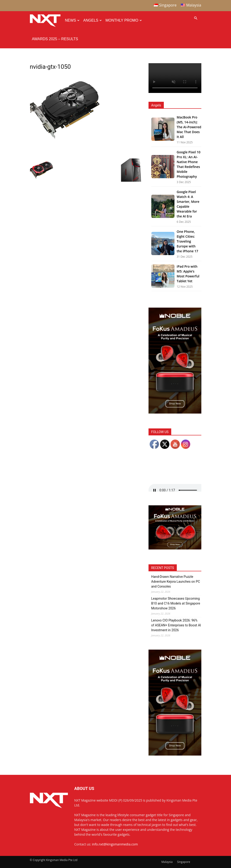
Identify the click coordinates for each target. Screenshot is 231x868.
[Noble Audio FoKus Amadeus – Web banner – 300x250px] (175, 548)
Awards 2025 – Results (55, 39)
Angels (92, 20)
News (72, 20)
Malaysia (167, 862)
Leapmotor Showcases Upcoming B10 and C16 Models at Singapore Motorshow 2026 (176, 603)
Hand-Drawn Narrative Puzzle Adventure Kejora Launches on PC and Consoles (176, 582)
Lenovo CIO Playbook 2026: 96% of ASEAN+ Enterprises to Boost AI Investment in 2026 (176, 625)
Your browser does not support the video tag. (175, 78)
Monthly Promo (124, 20)
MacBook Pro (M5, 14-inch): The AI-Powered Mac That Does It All (189, 127)
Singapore (184, 862)
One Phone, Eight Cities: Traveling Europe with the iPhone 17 (188, 241)
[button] (196, 18)
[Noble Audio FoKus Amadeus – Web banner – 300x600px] (175, 412)
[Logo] (46, 21)
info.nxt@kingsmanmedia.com (115, 844)
